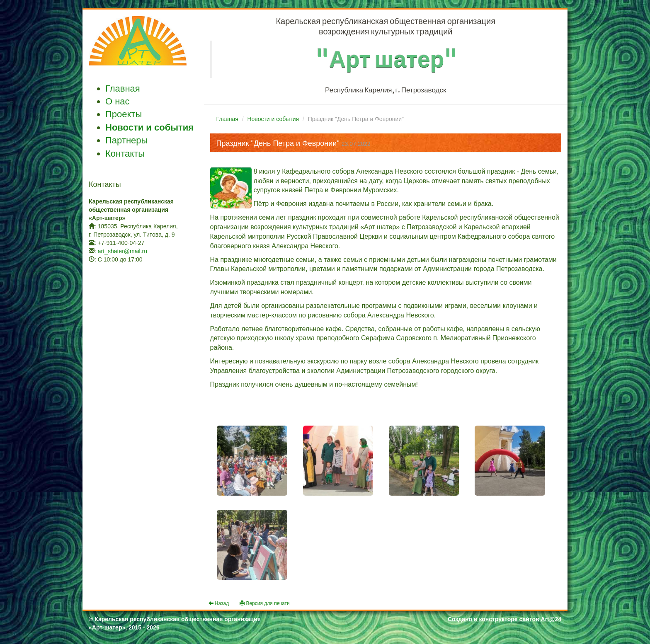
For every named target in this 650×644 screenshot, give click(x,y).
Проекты (124, 114)
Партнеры (126, 140)
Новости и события (149, 127)
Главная (123, 88)
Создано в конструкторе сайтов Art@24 (504, 619)
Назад (219, 603)
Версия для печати (265, 603)
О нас (118, 101)
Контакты (125, 154)
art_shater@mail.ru (122, 251)
